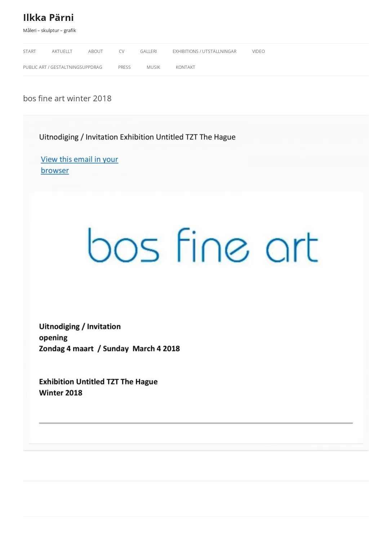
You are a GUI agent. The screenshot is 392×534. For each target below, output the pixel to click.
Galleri (148, 51)
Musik (153, 67)
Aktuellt (62, 51)
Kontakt (186, 67)
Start (30, 51)
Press (124, 67)
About (96, 51)
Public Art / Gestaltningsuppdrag (63, 67)
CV (122, 51)
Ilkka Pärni (48, 17)
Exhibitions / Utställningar (204, 51)
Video (259, 51)
